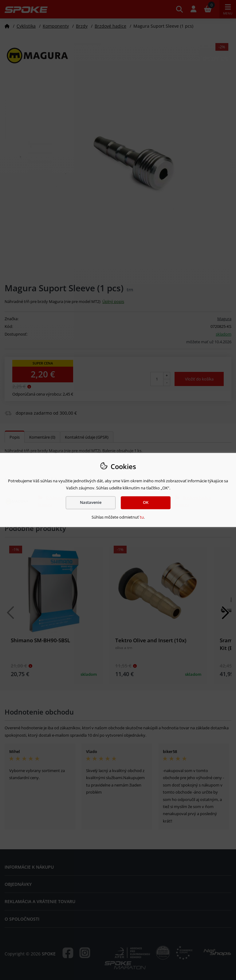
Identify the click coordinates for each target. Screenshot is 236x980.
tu (142, 517)
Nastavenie (91, 503)
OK (146, 503)
